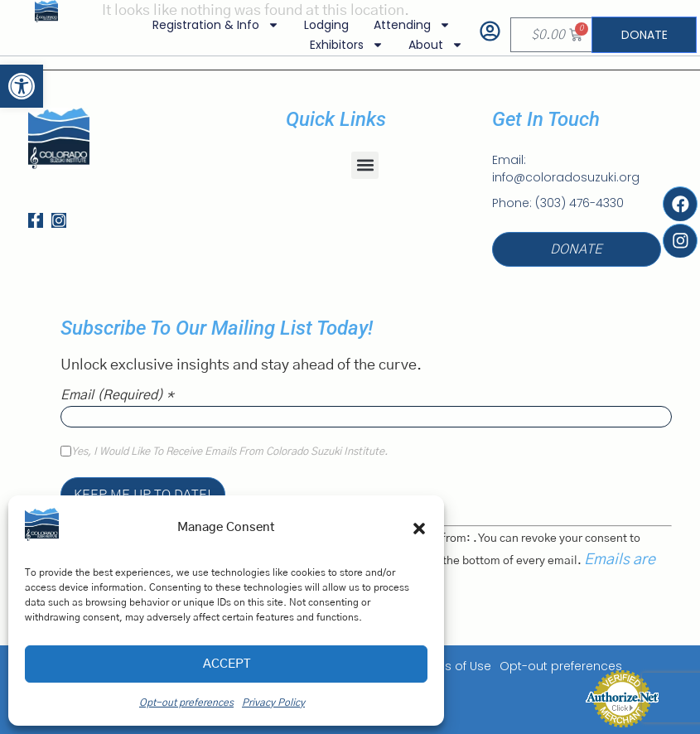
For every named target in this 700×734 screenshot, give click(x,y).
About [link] (435, 45)
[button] (419, 529)
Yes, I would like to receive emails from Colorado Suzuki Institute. (229, 452)
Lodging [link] (326, 25)
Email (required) (117, 395)
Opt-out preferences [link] (186, 703)
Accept (227, 664)
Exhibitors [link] (346, 45)
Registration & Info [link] (215, 25)
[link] (22, 86)
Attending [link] (411, 25)
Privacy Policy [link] (273, 703)
